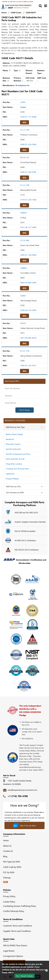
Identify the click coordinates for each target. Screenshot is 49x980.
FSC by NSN (9, 872)
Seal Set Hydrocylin (13, 449)
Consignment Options (13, 956)
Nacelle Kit (10, 439)
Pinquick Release (12, 479)
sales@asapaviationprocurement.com (22, 790)
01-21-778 (25, 351)
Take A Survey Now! (24, 825)
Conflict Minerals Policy (14, 911)
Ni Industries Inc (22, 85)
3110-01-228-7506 (28, 200)
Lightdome (10, 474)
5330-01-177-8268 (28, 117)
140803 (24, 268)
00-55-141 (25, 157)
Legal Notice (9, 951)
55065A (24, 213)
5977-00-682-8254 (28, 338)
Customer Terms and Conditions (18, 926)
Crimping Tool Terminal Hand (17, 469)
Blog (5, 856)
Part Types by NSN (11, 862)
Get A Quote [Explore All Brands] (25, 410)
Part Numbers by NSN (15, 492)
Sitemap (8, 878)
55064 (23, 296)
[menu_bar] (46, 6)
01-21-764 (25, 130)
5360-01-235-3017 (28, 365)
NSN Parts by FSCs (13, 486)
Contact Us (8, 851)
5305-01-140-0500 (28, 255)
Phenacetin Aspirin (13, 444)
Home (6, 840)
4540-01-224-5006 (28, 144)
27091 (23, 102)
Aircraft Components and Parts (18, 454)
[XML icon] (5, 882)
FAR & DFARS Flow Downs (15, 945)
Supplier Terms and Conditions (17, 931)
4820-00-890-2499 (28, 283)
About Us (7, 846)
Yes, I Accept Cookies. (24, 976)
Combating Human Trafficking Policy (20, 906)
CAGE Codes (16, 13)
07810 (23, 323)
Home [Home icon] (4, 13)
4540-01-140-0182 (28, 172)
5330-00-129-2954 (28, 310)
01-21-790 (25, 185)
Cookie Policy (9, 902)
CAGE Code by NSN (12, 867)
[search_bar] (40, 6)
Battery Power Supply (14, 434)
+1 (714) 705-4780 (18, 796)
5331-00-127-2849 (28, 227)
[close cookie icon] (47, 970)
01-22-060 (25, 240)
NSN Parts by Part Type (15, 427)
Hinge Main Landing (14, 464)
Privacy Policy (9, 896)
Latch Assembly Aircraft (15, 459)
